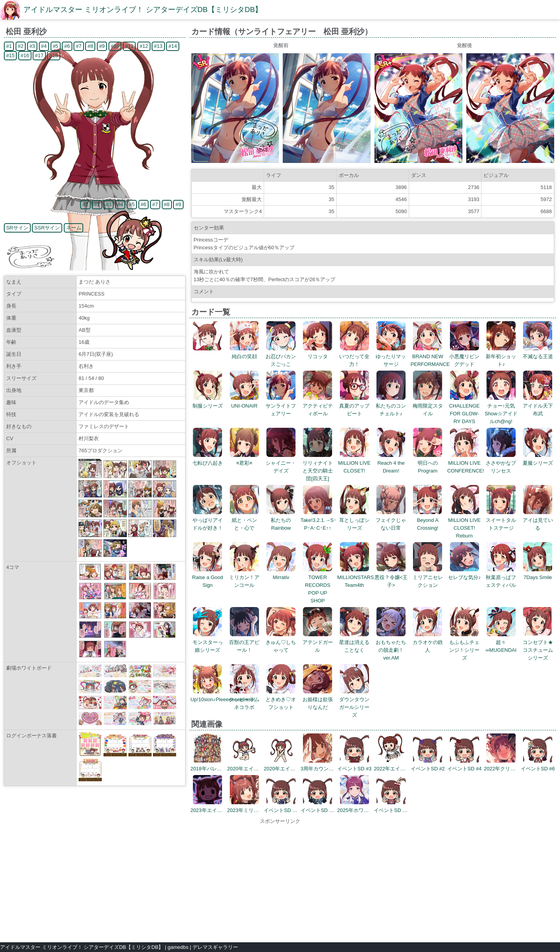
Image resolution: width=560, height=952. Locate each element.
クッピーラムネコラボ (244, 699)
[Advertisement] (280, 880)
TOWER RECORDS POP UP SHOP (318, 585)
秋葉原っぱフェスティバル (501, 577)
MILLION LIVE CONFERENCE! (466, 463)
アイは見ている (538, 520)
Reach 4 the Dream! (391, 463)
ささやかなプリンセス (501, 463)
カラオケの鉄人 (428, 642)
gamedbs (178, 947)
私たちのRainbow (281, 520)
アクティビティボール (318, 406)
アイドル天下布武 (538, 406)
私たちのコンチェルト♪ (391, 406)
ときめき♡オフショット (281, 699)
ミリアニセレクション (428, 577)
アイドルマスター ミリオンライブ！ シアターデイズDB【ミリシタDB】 (143, 10)
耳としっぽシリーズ (354, 520)
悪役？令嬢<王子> (391, 577)
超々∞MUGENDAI (501, 642)
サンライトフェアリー (281, 406)
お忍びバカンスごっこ (281, 356)
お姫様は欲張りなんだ (318, 699)
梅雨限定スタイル (428, 406)
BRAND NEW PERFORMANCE (430, 356)
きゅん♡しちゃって (281, 642)
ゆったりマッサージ (391, 356)
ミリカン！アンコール (244, 577)
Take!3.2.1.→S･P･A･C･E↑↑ (318, 520)
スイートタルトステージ (501, 520)
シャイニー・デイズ (281, 463)
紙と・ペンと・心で (244, 520)
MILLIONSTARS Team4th (355, 577)
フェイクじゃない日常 (391, 520)
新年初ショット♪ (501, 356)
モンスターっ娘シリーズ (208, 642)
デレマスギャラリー (215, 947)
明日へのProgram (428, 463)
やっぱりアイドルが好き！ (208, 520)
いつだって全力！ (354, 356)
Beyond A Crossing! (428, 520)
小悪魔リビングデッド (464, 356)
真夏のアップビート (354, 406)
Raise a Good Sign (208, 577)
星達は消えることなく (354, 642)
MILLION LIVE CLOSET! (354, 463)
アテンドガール (318, 642)
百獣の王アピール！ (244, 642)
